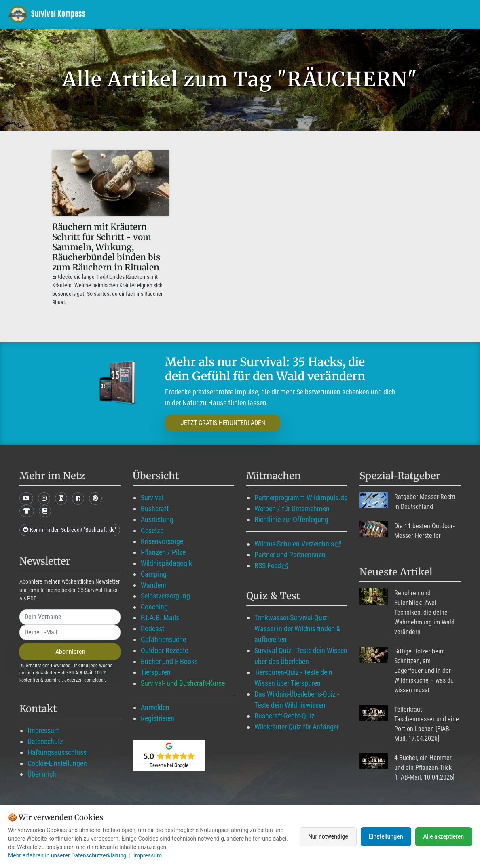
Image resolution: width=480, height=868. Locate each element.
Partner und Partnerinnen (290, 555)
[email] (70, 632)
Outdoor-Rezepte (164, 650)
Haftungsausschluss (57, 752)
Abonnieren (70, 652)
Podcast (152, 629)
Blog (303, 14)
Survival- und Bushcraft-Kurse (183, 683)
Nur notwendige (328, 836)
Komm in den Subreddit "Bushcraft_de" (70, 530)
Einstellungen (386, 836)
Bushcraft (155, 509)
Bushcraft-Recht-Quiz (284, 716)
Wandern (153, 585)
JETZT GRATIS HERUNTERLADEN (223, 423)
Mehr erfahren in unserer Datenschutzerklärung (67, 855)
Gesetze (152, 530)
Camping (154, 574)
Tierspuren (156, 672)
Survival (152, 498)
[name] (70, 617)
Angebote (344, 14)
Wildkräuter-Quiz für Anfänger (297, 727)
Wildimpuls (192, 14)
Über (383, 14)
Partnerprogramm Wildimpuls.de (301, 498)
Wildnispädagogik (166, 563)
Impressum (44, 730)
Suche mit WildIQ (436, 14)
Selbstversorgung (165, 596)
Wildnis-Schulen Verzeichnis (294, 544)
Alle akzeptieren (444, 836)
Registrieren (158, 718)
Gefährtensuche (163, 639)
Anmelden (155, 707)
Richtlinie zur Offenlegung (291, 519)
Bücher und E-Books (169, 661)
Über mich (42, 774)
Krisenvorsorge (162, 541)
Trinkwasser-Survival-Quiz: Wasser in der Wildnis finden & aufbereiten (297, 629)
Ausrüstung (157, 519)
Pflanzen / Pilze (163, 552)
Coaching (154, 607)
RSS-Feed (268, 566)
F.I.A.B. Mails (160, 618)
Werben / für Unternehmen (292, 509)
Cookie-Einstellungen (57, 763)
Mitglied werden (251, 14)
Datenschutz (45, 741)
